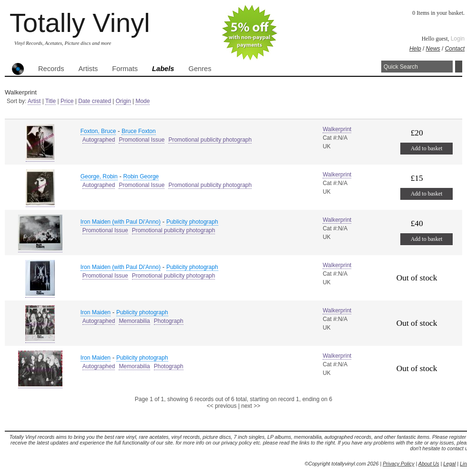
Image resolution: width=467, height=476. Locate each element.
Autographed (99, 140)
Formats (125, 69)
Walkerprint (337, 129)
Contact (455, 49)
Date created (95, 101)
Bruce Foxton (138, 131)
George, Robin (99, 176)
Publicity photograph (192, 222)
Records (51, 69)
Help (415, 49)
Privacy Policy (398, 464)
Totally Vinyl (80, 23)
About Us (429, 464)
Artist (34, 101)
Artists (88, 69)
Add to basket (427, 148)
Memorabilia (134, 321)
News (433, 49)
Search (459, 67)
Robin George (141, 176)
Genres (200, 69)
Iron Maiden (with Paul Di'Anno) (121, 222)
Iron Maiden (96, 312)
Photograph (169, 321)
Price (67, 101)
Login (458, 39)
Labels (163, 69)
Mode (142, 101)
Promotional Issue (142, 140)
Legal (449, 464)
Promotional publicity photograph (210, 140)
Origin (123, 101)
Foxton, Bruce (98, 131)
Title (51, 101)
